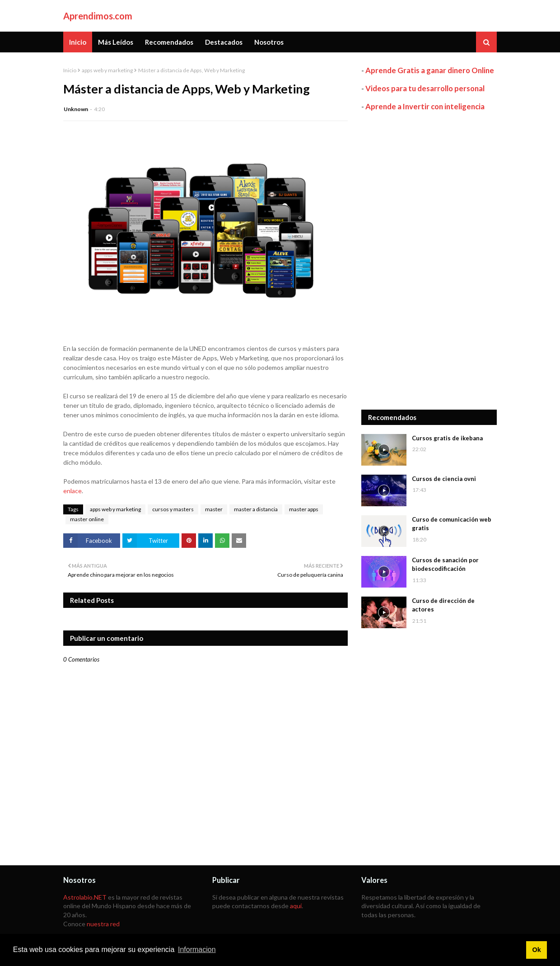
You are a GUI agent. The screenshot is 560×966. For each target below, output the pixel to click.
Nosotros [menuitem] (269, 42)
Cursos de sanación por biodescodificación (445, 565)
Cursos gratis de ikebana (447, 438)
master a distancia (256, 509)
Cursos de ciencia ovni (444, 479)
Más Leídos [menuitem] (116, 42)
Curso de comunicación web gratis (452, 524)
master (214, 509)
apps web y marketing (107, 70)
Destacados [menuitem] (224, 42)
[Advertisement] (429, 261)
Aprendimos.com (98, 16)
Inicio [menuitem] (78, 42)
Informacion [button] (197, 950)
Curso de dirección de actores (443, 605)
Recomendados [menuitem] (169, 42)
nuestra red (103, 924)
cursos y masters (173, 509)
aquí (296, 906)
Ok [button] (536, 950)
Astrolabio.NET (85, 897)
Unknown (76, 109)
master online (87, 519)
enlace (72, 491)
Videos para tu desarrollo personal (425, 88)
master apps (304, 509)
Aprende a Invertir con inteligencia (425, 106)
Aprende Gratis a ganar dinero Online (430, 70)
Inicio (70, 70)
